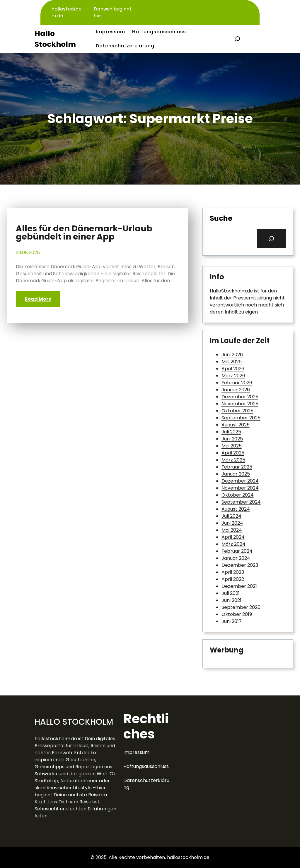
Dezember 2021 (239, 586)
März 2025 (233, 460)
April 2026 (233, 369)
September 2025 (241, 418)
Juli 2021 (231, 593)
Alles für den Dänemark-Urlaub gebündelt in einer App (84, 233)
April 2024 (233, 537)
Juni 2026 (232, 355)
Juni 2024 (232, 523)
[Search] (271, 239)
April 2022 (233, 579)
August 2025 (236, 425)
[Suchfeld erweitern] (237, 39)
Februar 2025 (237, 467)
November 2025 (240, 404)
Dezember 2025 (240, 397)
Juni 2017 (232, 621)
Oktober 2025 (237, 411)
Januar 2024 (236, 558)
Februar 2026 (237, 383)
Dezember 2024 (240, 481)
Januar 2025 (236, 474)
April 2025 (233, 453)
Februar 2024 (237, 551)
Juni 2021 (231, 600)
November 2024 (240, 488)
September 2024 (241, 502)
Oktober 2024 (238, 495)
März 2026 (233, 376)
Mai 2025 (232, 446)
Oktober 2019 (237, 614)
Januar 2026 (236, 390)
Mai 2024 (232, 530)
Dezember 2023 (240, 565)
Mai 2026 (232, 362)
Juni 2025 (232, 439)
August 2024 (236, 509)
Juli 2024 (231, 516)
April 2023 (233, 572)
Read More (38, 299)
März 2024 (233, 544)
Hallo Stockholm (74, 722)
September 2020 (241, 607)
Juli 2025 (231, 432)
